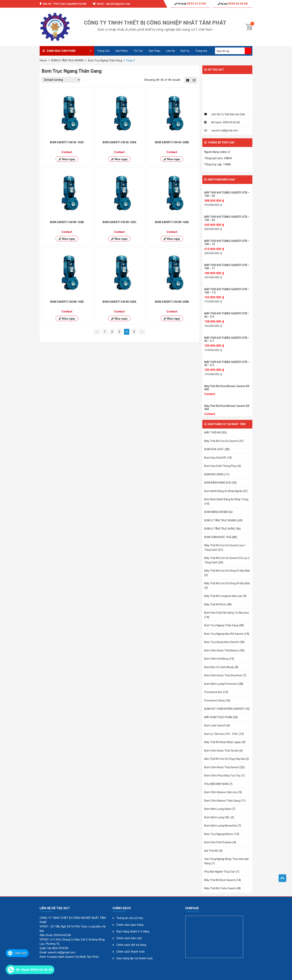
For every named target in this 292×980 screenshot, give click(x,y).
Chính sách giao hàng (130, 925)
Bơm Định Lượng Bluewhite (221, 826)
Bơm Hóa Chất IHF (215, 458)
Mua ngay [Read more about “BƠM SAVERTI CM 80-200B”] (174, 319)
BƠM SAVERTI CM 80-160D (172, 222)
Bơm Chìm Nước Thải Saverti (222, 767)
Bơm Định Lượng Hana (218, 809)
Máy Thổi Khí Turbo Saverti (220, 888)
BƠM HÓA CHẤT (214, 449)
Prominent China (214, 701)
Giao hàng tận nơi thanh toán (135, 958)
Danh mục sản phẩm (61, 51)
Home (43, 60)
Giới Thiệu (155, 51)
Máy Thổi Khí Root (215, 604)
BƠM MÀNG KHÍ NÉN (216, 512)
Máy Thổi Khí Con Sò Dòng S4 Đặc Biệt (227, 583)
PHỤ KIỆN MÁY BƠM (216, 784)
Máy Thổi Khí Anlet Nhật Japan (223, 742)
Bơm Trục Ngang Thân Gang (105, 60)
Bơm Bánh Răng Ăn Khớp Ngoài (223, 491)
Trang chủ (201, 51)
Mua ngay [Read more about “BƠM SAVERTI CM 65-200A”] (121, 159)
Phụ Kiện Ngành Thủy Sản (220, 872)
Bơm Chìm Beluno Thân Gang (222, 801)
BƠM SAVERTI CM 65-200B (172, 142)
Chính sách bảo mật (129, 938)
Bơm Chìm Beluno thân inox (221, 792)
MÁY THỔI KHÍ (213, 433)
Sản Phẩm (122, 51)
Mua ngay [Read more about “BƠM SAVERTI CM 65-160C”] (69, 159)
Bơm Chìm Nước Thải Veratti (221, 751)
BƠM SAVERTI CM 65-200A (119, 142)
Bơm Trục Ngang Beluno (219, 834)
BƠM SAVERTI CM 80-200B (172, 302)
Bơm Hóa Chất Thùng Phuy (221, 466)
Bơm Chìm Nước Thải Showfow (223, 675)
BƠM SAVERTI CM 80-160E (67, 302)
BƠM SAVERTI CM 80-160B (67, 222)
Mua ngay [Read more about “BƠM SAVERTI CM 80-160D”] (174, 239)
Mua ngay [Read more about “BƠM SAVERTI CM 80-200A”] (121, 319)
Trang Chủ (103, 51)
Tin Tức (138, 51)
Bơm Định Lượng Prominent (221, 684)
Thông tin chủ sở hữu (130, 918)
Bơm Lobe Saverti (215, 725)
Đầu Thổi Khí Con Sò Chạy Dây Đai (224, 759)
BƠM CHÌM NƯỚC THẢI (218, 537)
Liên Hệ (170, 51)
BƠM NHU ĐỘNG (214, 474)
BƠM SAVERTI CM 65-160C (67, 142)
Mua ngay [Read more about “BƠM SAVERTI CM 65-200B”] (174, 159)
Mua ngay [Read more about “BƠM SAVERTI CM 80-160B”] (69, 239)
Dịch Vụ (185, 51)
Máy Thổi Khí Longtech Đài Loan (223, 596)
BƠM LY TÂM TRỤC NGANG (68, 60)
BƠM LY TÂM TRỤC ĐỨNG (220, 529)
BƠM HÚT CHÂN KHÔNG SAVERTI (224, 709)
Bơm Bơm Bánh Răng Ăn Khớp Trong (226, 499)
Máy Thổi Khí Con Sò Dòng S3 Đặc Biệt (227, 571)
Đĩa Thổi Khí (211, 851)
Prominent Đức (213, 692)
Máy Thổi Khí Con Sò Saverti (221, 441)
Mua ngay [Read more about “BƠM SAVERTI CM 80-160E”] (69, 319)
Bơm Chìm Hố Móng (216, 659)
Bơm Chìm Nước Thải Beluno (221, 650)
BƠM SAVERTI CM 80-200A (119, 302)
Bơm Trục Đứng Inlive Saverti (222, 642)
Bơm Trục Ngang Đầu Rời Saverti (224, 634)
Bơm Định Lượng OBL (217, 817)
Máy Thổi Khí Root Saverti (220, 880)
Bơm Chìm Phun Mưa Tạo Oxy (222, 776)
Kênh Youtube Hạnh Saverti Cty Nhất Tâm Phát (69, 957)
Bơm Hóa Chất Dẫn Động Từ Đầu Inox (227, 613)
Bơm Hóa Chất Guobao (218, 842)
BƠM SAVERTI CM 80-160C (119, 222)
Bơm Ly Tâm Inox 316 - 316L (221, 734)
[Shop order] (61, 80)
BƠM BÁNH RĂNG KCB (218, 483)
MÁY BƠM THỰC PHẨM (218, 717)
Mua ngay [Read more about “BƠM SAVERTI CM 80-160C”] (121, 239)
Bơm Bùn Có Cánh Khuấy (219, 667)
